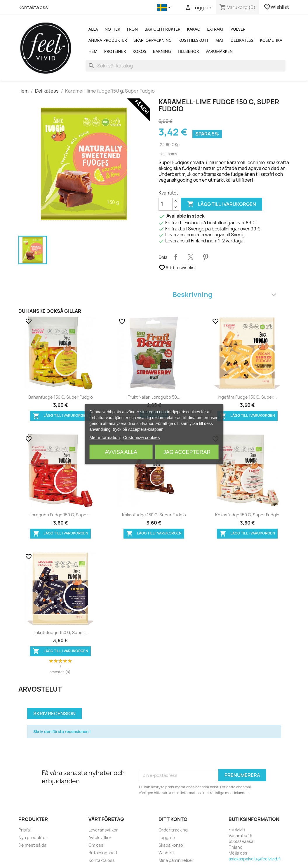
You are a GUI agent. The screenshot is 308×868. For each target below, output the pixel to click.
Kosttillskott (194, 40)
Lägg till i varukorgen (222, 204)
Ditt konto (173, 819)
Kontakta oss (33, 7)
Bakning (162, 51)
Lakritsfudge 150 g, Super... (61, 632)
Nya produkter (33, 837)
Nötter (112, 29)
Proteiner (115, 51)
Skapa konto (171, 845)
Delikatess (242, 40)
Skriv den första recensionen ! (62, 732)
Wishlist (277, 7)
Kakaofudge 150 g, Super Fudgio (154, 515)
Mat (220, 40)
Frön (132, 29)
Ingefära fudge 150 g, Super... (247, 397)
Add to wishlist (177, 268)
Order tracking (173, 830)
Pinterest (206, 257)
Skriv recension (54, 714)
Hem (93, 51)
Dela (176, 257)
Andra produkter (108, 40)
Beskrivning (224, 295)
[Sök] (185, 66)
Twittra (191, 257)
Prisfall (25, 830)
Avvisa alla (121, 452)
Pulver (238, 29)
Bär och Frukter (162, 29)
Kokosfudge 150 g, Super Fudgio (247, 515)
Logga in (167, 837)
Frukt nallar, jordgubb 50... (154, 397)
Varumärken (219, 51)
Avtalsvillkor (100, 837)
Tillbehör (188, 51)
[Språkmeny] (165, 8)
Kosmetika (271, 40)
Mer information (105, 437)
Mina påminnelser (176, 860)
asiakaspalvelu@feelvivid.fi (255, 859)
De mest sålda (32, 845)
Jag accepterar (187, 452)
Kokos (139, 51)
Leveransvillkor (103, 830)
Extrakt (215, 29)
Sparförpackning (153, 40)
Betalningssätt (103, 853)
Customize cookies (142, 437)
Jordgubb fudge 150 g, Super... (60, 515)
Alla (93, 29)
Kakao (194, 29)
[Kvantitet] (166, 204)
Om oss (96, 845)
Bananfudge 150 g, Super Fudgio (61, 397)
